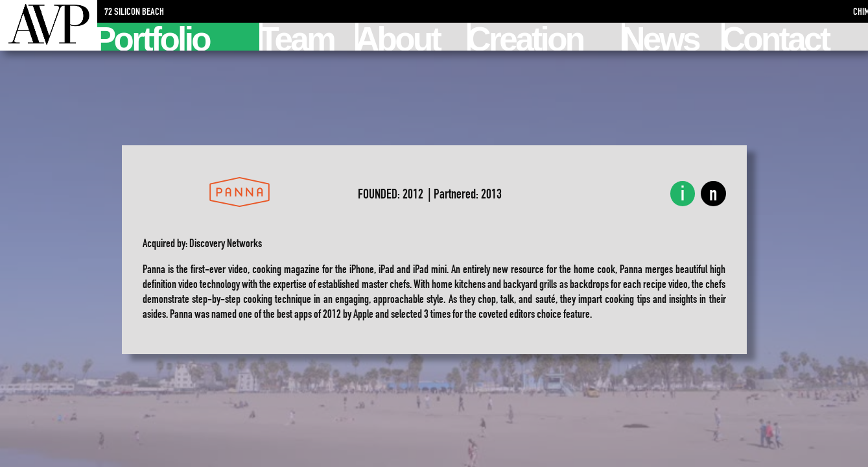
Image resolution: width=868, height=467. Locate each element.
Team (298, 37)
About (399, 37)
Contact (777, 37)
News (662, 37)
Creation (527, 37)
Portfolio (153, 37)
